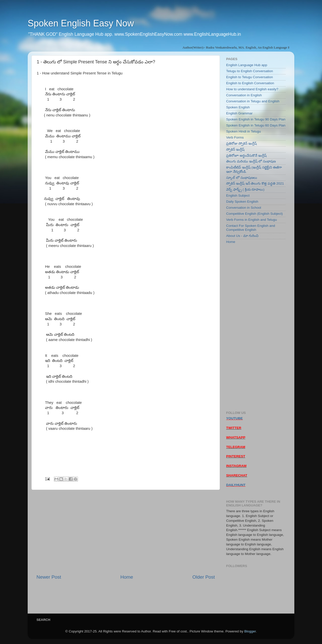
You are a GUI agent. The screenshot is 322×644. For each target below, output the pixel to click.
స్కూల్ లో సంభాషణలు (242, 178)
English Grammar (239, 113)
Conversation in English (244, 95)
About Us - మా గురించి (242, 236)
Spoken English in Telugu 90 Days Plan (256, 119)
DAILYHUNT (236, 485)
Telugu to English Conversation (250, 71)
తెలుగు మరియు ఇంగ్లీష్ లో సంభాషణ (251, 161)
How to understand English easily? (252, 89)
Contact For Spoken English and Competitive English (251, 228)
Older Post (204, 577)
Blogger (250, 631)
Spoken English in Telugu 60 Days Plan (256, 125)
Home (127, 577)
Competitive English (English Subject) (254, 214)
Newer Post (49, 577)
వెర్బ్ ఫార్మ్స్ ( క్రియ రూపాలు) (245, 189)
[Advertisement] (126, 532)
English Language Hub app (247, 65)
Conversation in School (244, 208)
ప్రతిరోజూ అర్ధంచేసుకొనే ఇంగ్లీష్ (246, 156)
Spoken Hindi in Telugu (244, 131)
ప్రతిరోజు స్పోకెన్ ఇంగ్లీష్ (242, 143)
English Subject (238, 196)
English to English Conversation (250, 83)
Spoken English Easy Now (81, 23)
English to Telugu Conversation (250, 77)
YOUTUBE (234, 418)
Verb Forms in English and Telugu (252, 220)
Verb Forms (235, 137)
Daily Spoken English (242, 202)
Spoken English (238, 107)
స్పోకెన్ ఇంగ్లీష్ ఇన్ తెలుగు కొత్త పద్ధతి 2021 (255, 183)
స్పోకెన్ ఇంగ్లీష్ (235, 149)
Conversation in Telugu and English (253, 101)
